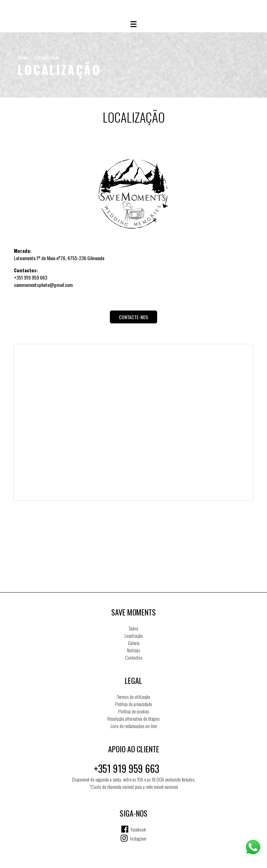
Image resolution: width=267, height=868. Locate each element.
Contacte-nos (133, 317)
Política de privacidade (133, 704)
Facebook (138, 829)
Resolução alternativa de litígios (133, 718)
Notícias (133, 650)
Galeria (134, 643)
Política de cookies (134, 711)
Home (23, 57)
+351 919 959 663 (127, 768)
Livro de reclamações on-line (134, 726)
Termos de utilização (134, 697)
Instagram (138, 838)
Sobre (133, 628)
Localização (48, 57)
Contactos (134, 657)
